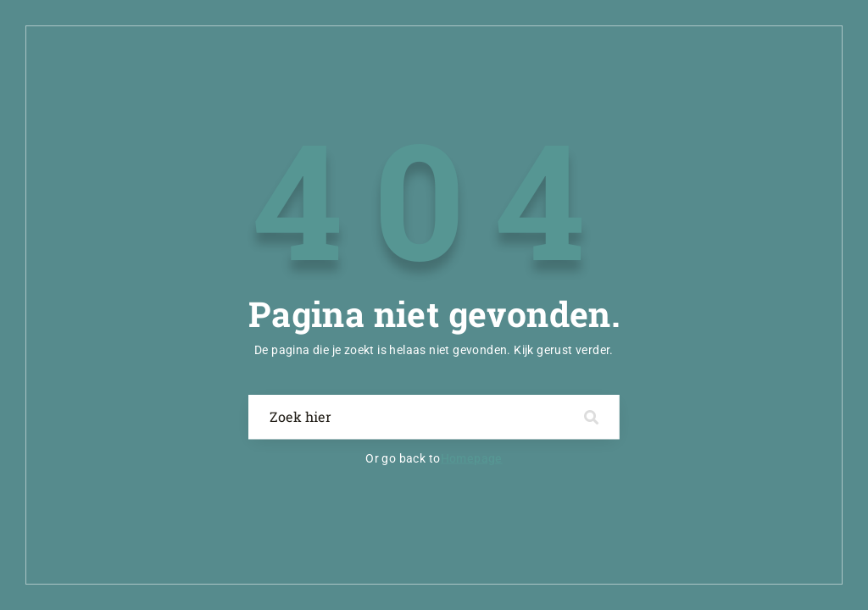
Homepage (472, 458)
